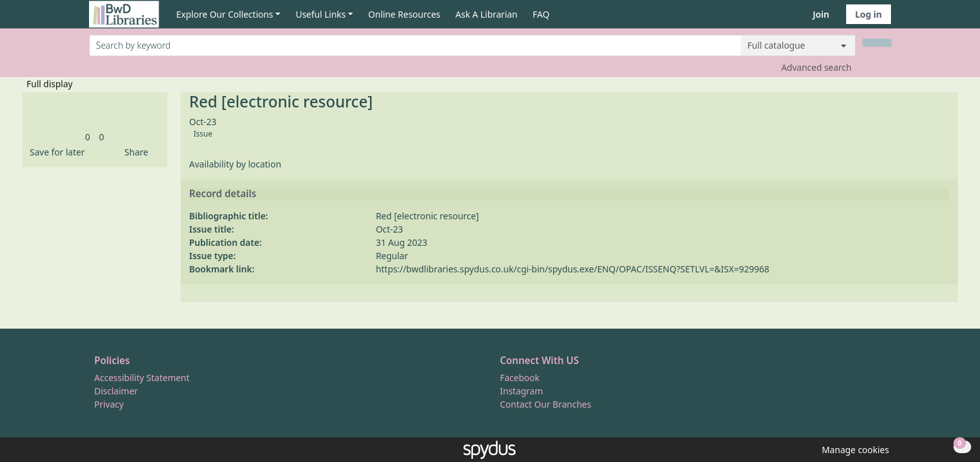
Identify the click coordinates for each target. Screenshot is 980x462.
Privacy (109, 404)
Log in (868, 14)
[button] (55, 152)
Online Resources (404, 14)
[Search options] (798, 46)
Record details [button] (223, 194)
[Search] (877, 43)
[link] (88, 137)
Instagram (522, 391)
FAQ (541, 14)
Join (821, 14)
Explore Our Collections (225, 14)
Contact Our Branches (546, 404)
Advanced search (816, 67)
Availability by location (236, 164)
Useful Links (320, 14)
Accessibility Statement (142, 378)
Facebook (520, 378)
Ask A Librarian (486, 14)
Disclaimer (116, 391)
